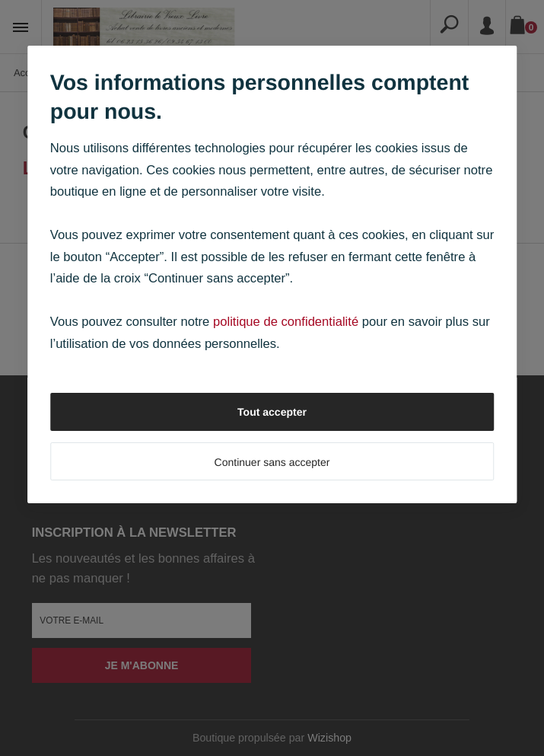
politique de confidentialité (286, 322)
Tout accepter (272, 412)
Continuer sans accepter (272, 462)
